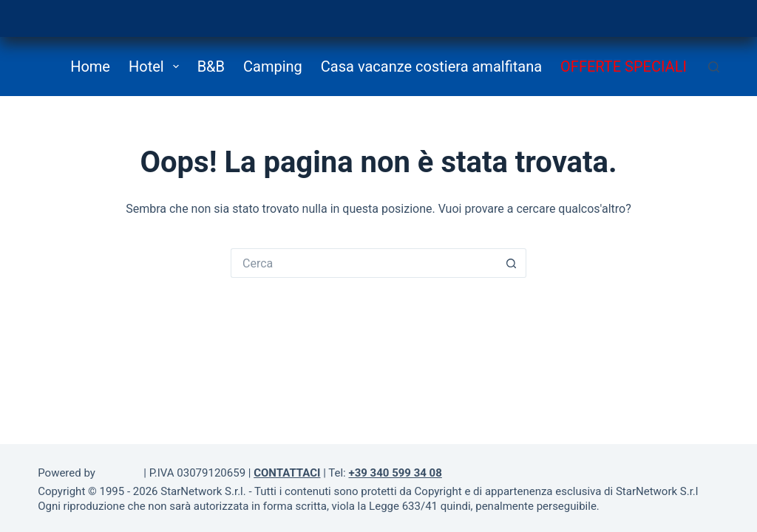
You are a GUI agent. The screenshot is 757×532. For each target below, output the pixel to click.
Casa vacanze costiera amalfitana (431, 66)
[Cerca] (714, 67)
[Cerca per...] (364, 263)
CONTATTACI (287, 473)
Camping (273, 66)
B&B (211, 66)
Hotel (157, 66)
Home (90, 66)
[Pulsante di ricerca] (512, 263)
